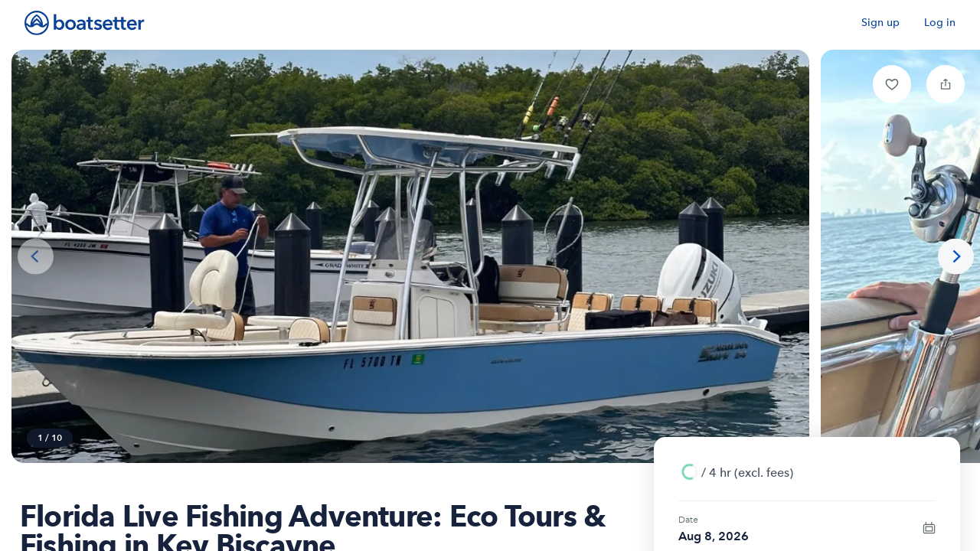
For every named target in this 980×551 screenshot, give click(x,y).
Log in (940, 23)
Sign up (880, 23)
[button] (892, 84)
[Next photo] (956, 257)
